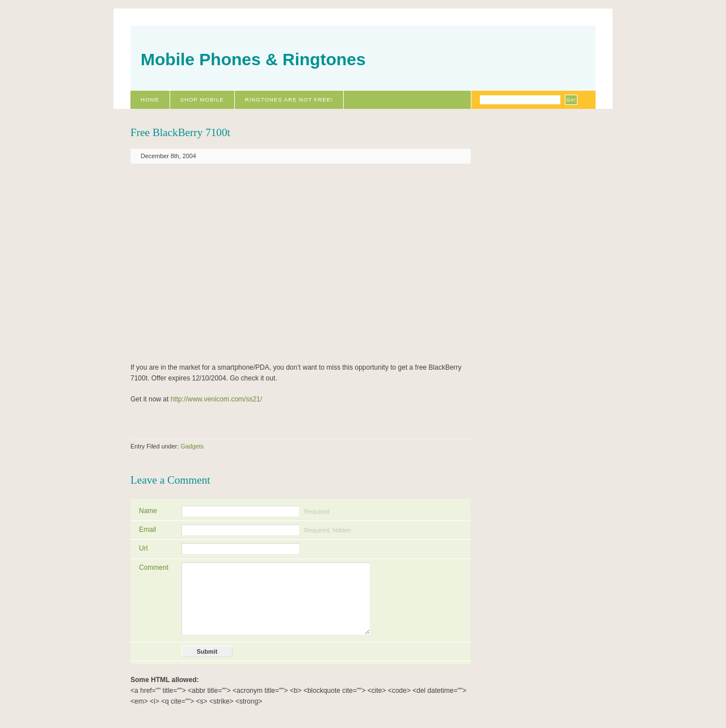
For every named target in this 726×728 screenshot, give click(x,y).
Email (147, 530)
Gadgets (192, 446)
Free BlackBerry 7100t (180, 132)
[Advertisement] (251, 263)
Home (150, 100)
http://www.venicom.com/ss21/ (216, 399)
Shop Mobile (202, 100)
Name (148, 511)
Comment (154, 568)
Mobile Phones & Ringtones (253, 59)
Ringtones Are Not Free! (289, 100)
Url (143, 548)
